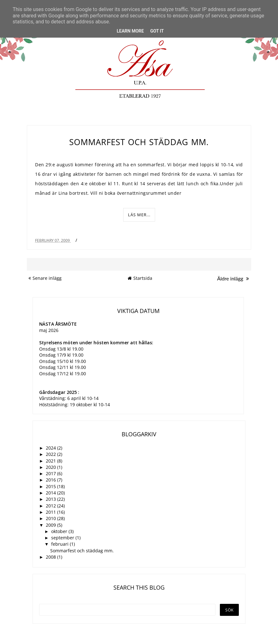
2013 (51, 499)
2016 (51, 480)
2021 (51, 461)
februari (60, 544)
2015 (51, 486)
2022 (51, 454)
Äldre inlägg (233, 278)
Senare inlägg (45, 278)
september (63, 538)
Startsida (140, 278)
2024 (51, 448)
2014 (51, 493)
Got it (157, 31)
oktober (60, 531)
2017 (51, 473)
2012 (51, 506)
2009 (51, 525)
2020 (51, 467)
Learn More (130, 31)
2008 (51, 557)
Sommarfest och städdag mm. (139, 142)
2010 (51, 518)
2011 (51, 512)
